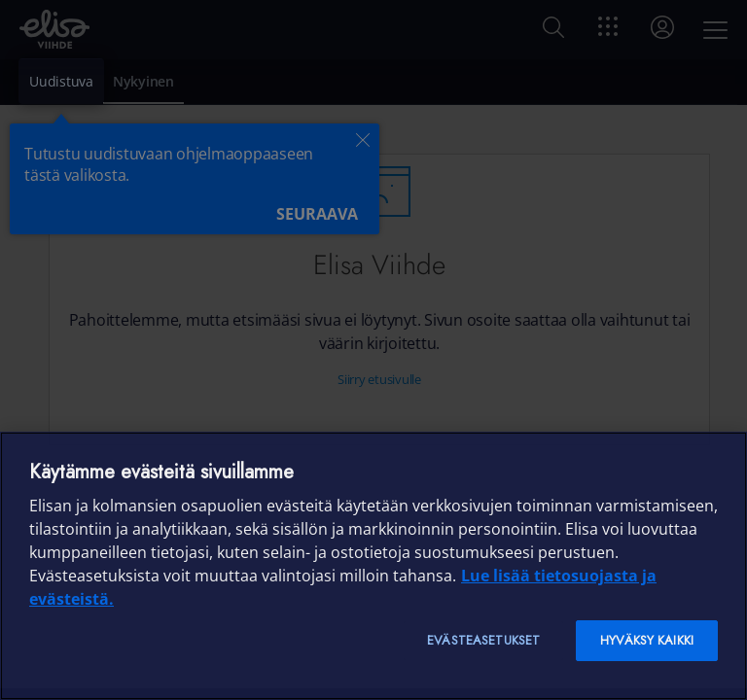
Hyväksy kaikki (647, 640)
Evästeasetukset (483, 640)
